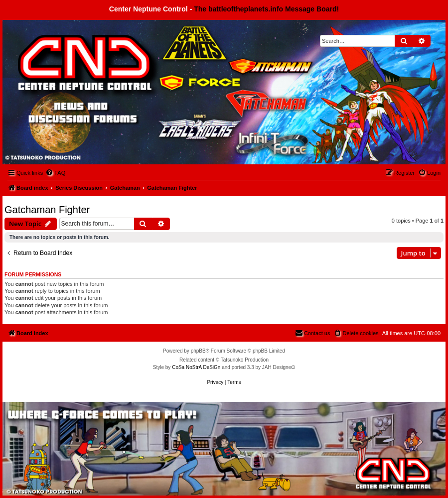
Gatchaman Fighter (47, 210)
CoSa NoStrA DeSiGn (196, 367)
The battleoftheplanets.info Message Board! (266, 9)
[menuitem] (55, 173)
